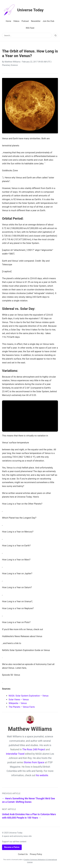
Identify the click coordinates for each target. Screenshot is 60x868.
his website (42, 775)
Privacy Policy (36, 854)
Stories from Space (34, 762)
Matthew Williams (12, 62)
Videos (16, 21)
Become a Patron (12, 847)
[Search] (55, 35)
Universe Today (23, 10)
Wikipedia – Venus (18, 703)
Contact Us (23, 854)
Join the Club (48, 21)
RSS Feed (30, 28)
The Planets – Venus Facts (22, 707)
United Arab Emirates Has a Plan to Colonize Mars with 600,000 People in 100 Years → (29, 816)
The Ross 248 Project (34, 749)
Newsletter (36, 21)
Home (8, 21)
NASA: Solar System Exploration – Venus (29, 696)
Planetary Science (10, 65)
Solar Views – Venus (19, 700)
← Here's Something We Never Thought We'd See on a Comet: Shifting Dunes (28, 800)
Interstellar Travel (15, 754)
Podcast (25, 21)
